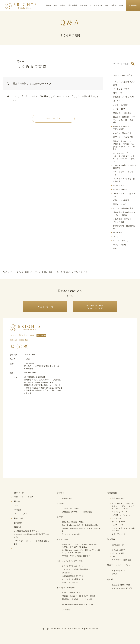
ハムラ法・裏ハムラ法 (122, 133)
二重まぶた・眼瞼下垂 (122, 113)
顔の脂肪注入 (119, 186)
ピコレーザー (119, 93)
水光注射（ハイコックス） (124, 97)
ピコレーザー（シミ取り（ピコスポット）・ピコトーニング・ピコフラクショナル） (124, 506)
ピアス (115, 574)
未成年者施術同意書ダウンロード (32, 534)
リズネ (116, 237)
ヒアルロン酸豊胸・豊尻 (123, 208)
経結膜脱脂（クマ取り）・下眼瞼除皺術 (77, 512)
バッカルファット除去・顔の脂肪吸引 (76, 569)
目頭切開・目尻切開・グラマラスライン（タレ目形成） (124, 120)
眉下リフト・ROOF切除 (123, 137)
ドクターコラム (96, 5)
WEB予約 (133, 5)
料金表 (62, 5)
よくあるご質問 (23, 272)
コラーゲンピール (119, 534)
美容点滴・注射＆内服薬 (121, 585)
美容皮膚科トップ (119, 498)
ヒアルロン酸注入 (120, 241)
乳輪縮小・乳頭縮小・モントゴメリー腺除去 (78, 596)
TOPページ (8, 272)
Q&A (121, 5)
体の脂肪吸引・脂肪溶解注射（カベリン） (78, 604)
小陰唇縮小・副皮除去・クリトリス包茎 (77, 599)
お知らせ (18, 527)
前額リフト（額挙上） (122, 200)
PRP (115, 249)
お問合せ (18, 523)
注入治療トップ (118, 545)
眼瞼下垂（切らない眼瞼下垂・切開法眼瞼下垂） (80, 525)
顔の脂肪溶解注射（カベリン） (73, 576)
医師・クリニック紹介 (24, 497)
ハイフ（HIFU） (120, 109)
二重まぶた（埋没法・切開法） (73, 522)
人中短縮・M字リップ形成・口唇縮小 (76, 556)
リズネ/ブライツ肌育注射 (121, 560)
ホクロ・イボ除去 (120, 105)
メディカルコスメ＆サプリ (122, 588)
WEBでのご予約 (45, 307)
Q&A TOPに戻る (53, 118)
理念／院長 (73, 5)
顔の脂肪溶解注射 (120, 189)
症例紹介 (83, 5)
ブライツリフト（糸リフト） (73, 566)
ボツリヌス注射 (120, 245)
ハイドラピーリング (121, 89)
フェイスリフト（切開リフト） (73, 579)
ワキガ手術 (118, 232)
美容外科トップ (68, 498)
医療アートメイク (120, 204)
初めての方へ (111, 5)
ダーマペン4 (118, 101)
